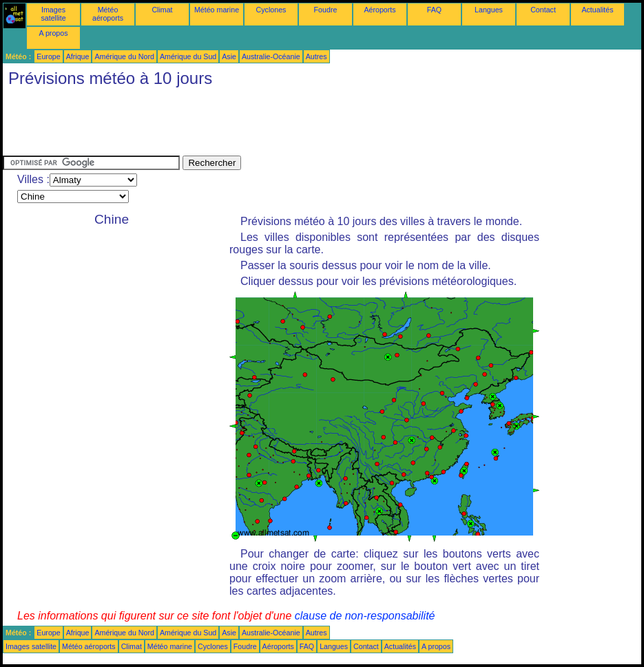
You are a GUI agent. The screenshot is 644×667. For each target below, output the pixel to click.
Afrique (78, 56)
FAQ (434, 10)
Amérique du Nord (124, 56)
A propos (53, 33)
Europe (48, 56)
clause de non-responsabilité (365, 616)
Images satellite (53, 14)
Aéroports (380, 10)
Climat (162, 10)
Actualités (597, 10)
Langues (489, 10)
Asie (229, 56)
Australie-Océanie (271, 56)
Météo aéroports (108, 14)
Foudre (326, 10)
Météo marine (217, 10)
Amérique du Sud (188, 56)
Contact (543, 10)
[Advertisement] (253, 125)
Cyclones (271, 10)
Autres (316, 56)
